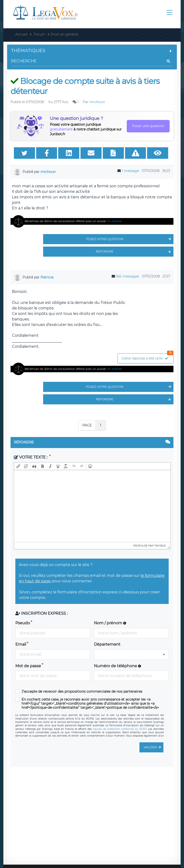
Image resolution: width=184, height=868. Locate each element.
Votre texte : (31, 457)
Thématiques (92, 50)
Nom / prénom (110, 623)
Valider (154, 747)
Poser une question (148, 126)
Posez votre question (130, 239)
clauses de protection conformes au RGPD (120, 729)
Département (107, 644)
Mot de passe (28, 666)
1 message (130, 171)
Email (21, 644)
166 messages (128, 276)
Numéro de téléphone (118, 666)
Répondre (135, 252)
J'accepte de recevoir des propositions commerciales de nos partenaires (82, 692)
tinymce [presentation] (160, 546)
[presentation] (18, 466)
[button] (18, 466)
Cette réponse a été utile (147, 357)
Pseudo (23, 623)
